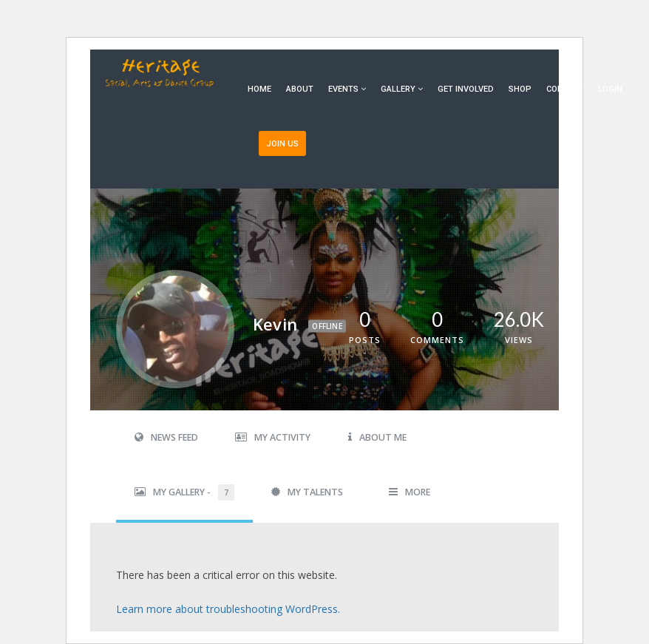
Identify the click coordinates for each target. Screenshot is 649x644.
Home (259, 89)
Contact (565, 89)
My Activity (273, 437)
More (410, 492)
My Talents (307, 492)
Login (610, 89)
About (300, 89)
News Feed (166, 437)
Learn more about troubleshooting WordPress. (228, 609)
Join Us (282, 144)
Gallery (398, 89)
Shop (520, 89)
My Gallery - (184, 492)
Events (343, 89)
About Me (377, 437)
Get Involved (466, 89)
